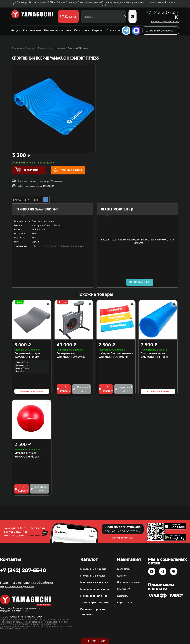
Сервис (98, 30)
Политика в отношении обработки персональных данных (26, 584)
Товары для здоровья (73, 246)
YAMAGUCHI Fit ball (27, 456)
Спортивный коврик (28, 353)
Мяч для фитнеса (25, 453)
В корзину (64, 389)
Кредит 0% (124, 589)
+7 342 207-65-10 (162, 15)
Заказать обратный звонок (165, 22)
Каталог (122, 576)
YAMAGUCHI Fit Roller (154, 357)
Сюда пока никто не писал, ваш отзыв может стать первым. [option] (137, 241)
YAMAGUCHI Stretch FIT (114, 357)
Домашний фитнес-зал (161, 30)
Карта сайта (124, 602)
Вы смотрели (95, 641)
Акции (16, 30)
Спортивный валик (153, 353)
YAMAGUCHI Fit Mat (27, 357)
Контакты (113, 30)
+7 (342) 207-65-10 (23, 570)
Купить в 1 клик (68, 170)
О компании (32, 30)
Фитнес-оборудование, (47, 246)
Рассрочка (82, 30)
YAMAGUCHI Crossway (71, 357)
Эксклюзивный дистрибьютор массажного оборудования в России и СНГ (138, 4)
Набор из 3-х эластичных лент (118, 353)
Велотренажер (66, 353)
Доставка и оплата (57, 30)
